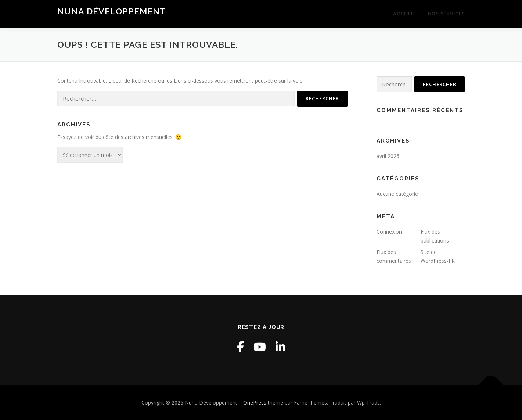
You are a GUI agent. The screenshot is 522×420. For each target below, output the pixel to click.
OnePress (255, 403)
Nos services (447, 14)
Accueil (404, 14)
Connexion (389, 232)
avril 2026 (388, 156)
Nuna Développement (111, 11)
